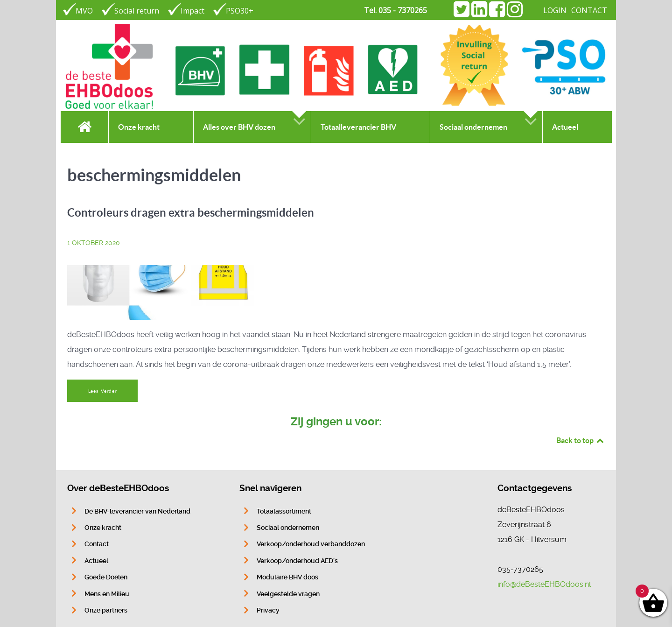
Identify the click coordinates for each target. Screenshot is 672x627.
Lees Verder (103, 391)
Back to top (581, 440)
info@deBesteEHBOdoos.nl (544, 584)
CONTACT (589, 10)
